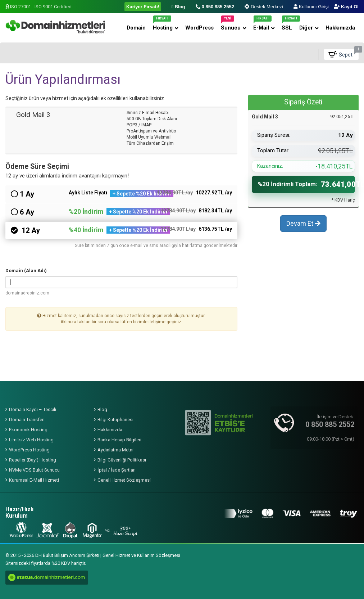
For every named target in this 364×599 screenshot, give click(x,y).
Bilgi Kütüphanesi (115, 420)
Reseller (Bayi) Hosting (33, 460)
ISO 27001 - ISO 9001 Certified (38, 7)
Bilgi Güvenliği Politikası (122, 460)
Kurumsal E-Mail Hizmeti (34, 480)
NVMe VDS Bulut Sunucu (34, 470)
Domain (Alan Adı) (26, 271)
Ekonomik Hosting (28, 430)
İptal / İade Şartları (117, 470)
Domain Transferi (27, 420)
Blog (102, 409)
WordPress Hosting (29, 450)
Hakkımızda (110, 430)
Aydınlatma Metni (115, 450)
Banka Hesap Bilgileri (119, 440)
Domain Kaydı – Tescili (33, 409)
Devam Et (303, 227)
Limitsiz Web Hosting (31, 440)
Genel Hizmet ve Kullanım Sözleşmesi (141, 555)
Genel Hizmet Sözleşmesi (124, 480)
